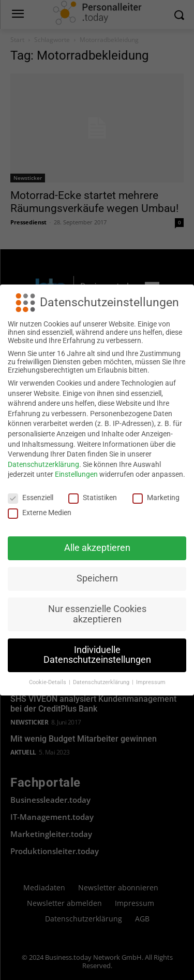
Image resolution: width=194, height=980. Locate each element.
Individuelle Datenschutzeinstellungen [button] (97, 655)
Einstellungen (76, 474)
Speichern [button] (97, 578)
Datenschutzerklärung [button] (102, 682)
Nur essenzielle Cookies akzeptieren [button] (97, 614)
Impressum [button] (151, 682)
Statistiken (93, 498)
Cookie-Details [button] (48, 682)
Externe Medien (40, 513)
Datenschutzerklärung (43, 464)
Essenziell (31, 498)
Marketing (156, 498)
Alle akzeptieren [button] (97, 548)
